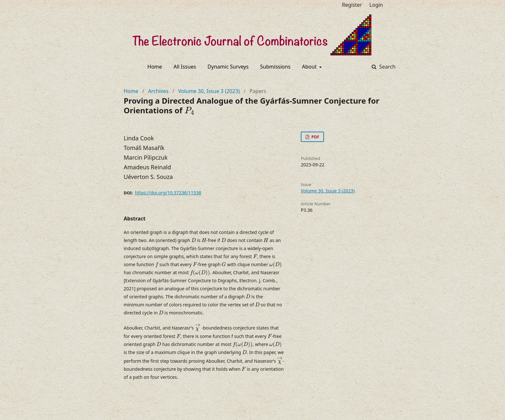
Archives (158, 91)
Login (376, 5)
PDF (315, 137)
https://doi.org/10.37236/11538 (168, 193)
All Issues (185, 67)
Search (387, 67)
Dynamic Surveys (228, 67)
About (310, 67)
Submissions (275, 67)
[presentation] (189, 111)
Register (352, 5)
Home (155, 67)
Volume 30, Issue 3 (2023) (209, 91)
